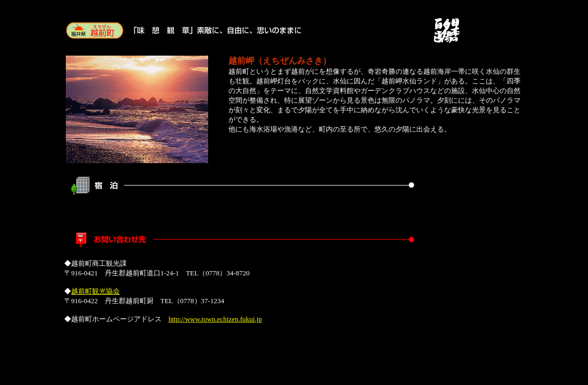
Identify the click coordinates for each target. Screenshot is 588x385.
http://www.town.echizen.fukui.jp (215, 319)
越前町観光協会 (96, 291)
